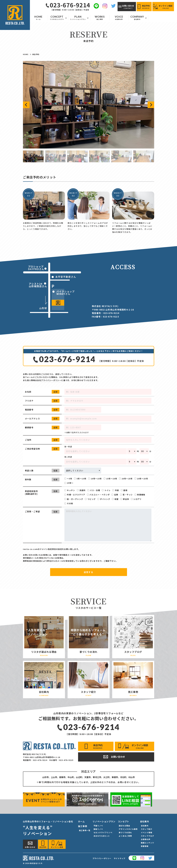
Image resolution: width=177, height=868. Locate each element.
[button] (26, 105)
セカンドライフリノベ (103, 832)
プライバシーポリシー (51, 380)
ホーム (81, 821)
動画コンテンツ (148, 843)
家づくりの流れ (125, 832)
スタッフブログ (148, 836)
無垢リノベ (98, 829)
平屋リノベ (98, 826)
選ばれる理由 (124, 826)
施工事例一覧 (85, 830)
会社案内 (145, 826)
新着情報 (145, 846)
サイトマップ (120, 858)
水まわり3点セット (102, 836)
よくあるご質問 (125, 836)
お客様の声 (146, 839)
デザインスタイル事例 (128, 829)
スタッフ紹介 (147, 829)
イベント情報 (147, 832)
